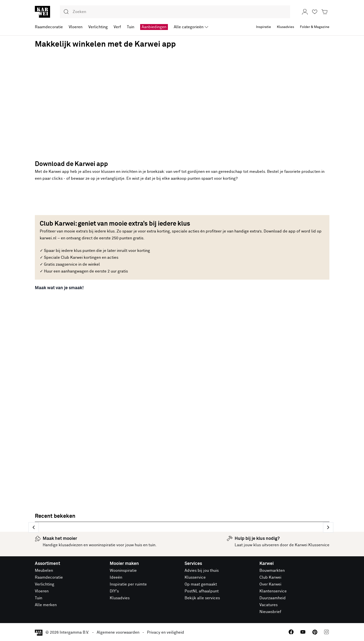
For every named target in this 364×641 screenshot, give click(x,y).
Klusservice (195, 577)
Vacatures (269, 605)
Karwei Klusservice (312, 545)
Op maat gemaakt (201, 584)
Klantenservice (273, 591)
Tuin (39, 598)
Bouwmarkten (272, 571)
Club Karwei (270, 577)
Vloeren (42, 591)
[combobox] (175, 12)
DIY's (114, 591)
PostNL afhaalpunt (202, 591)
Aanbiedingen (154, 27)
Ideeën (116, 577)
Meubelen (44, 571)
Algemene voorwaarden (118, 632)
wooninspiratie (102, 545)
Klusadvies (120, 598)
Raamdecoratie (49, 577)
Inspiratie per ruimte (128, 584)
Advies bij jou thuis (202, 571)
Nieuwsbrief (270, 612)
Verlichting (45, 584)
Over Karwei (270, 584)
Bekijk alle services (202, 598)
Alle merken (46, 605)
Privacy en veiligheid (166, 632)
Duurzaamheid (273, 598)
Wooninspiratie (123, 571)
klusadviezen (71, 545)
